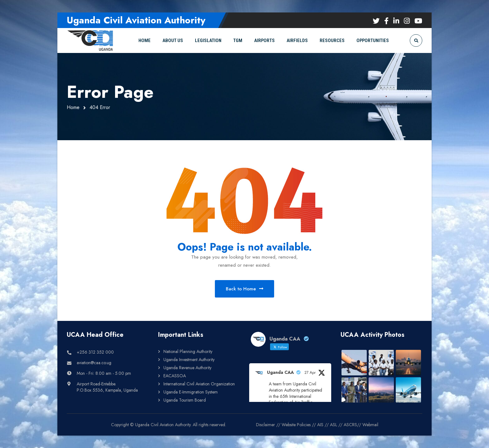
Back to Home (244, 289)
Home (73, 107)
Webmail (370, 425)
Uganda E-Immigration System (191, 392)
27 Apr (310, 373)
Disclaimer (266, 425)
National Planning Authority (188, 351)
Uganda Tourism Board (185, 400)
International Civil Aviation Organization (199, 384)
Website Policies (296, 425)
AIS (320, 425)
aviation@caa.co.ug (94, 363)
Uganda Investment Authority (189, 360)
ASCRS (350, 425)
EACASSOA (175, 376)
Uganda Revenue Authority (187, 368)
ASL (334, 425)
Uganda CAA (280, 372)
